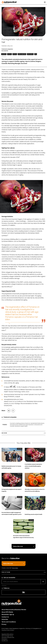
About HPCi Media (7, 612)
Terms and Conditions (9, 622)
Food (36, 54)
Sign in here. (15, 568)
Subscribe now (18, 546)
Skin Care (15, 54)
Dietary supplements (22, 54)
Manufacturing (42, 449)
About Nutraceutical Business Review (14, 610)
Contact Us (5, 617)
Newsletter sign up (8, 614)
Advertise (5, 619)
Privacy (4, 624)
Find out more (6, 572)
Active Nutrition (30, 54)
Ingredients (4, 54)
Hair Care (9, 54)
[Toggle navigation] (45, 2)
